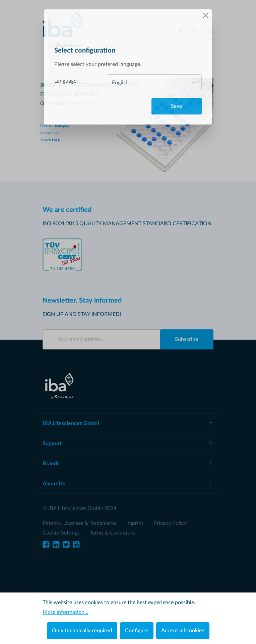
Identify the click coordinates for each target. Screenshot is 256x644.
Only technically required (82, 631)
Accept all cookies (183, 631)
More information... (66, 612)
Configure (137, 631)
